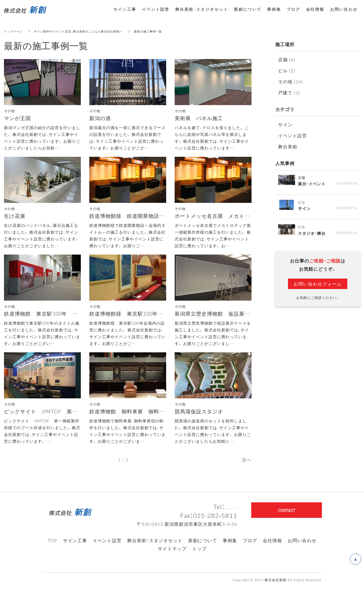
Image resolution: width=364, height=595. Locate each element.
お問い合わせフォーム (318, 286)
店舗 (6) (287, 59)
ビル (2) (287, 70)
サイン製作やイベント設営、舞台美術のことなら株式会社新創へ (90, 31)
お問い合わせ (302, 548)
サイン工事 (75, 548)
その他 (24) (291, 81)
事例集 (230, 548)
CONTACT (287, 518)
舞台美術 (288, 146)
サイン (285, 124)
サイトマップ (172, 556)
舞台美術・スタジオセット (155, 548)
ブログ (250, 548)
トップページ (15, 31)
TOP (53, 548)
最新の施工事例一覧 (170, 31)
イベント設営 (292, 135)
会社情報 (272, 548)
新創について (203, 548)
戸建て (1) (289, 92)
